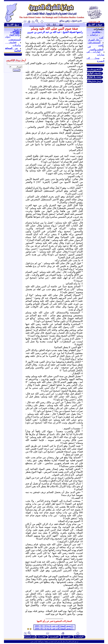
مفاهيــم (96, 32)
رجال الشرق (94, 40)
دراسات (94, 35)
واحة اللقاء (15, 35)
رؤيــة (17, 29)
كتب (101, 38)
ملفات (17, 33)
